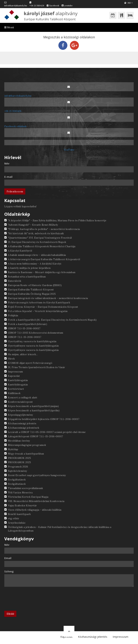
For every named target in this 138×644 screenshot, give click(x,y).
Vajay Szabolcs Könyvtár (22, 505)
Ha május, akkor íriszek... (23, 354)
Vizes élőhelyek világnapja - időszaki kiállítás (35, 510)
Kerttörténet (16, 389)
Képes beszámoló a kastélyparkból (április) (34, 410)
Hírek (11, 359)
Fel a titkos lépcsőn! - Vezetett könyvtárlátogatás (38, 311)
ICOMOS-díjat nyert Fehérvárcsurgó (30, 363)
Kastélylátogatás (18, 380)
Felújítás (13, 315)
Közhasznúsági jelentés (22, 423)
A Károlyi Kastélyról (20, 251)
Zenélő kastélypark (19, 514)
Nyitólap (13, 449)
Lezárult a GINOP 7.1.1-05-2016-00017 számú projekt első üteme (47, 432)
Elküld (10, 614)
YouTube (69, 150)
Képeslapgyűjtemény (20, 415)
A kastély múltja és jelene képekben (29, 268)
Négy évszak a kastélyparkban (26, 454)
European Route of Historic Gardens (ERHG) (35, 285)
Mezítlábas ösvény (19, 441)
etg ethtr (14, 518)
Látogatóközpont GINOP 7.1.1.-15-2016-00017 (35, 436)
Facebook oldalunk (15, 126)
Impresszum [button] (120, 637)
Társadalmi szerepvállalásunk (25, 488)
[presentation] (32, 600)
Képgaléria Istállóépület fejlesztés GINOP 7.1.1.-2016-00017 (44, 419)
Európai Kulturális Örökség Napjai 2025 (32, 294)
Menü (9, 27)
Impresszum (15, 372)
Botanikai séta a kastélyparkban (27, 277)
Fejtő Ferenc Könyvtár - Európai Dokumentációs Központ (43, 307)
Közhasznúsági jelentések (24, 428)
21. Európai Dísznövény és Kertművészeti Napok (37, 242)
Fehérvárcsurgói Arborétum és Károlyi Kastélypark (39, 302)
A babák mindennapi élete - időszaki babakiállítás (37, 255)
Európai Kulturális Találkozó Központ (31, 290)
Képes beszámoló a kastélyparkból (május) (33, 406)
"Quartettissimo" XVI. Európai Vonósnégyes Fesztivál (40, 238)
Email (8, 558)
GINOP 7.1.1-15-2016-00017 (24, 328)
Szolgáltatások (17, 480)
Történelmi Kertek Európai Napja (28, 497)
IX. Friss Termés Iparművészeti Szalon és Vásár (36, 367)
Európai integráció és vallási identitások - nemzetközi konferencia (48, 298)
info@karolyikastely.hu (16, 5)
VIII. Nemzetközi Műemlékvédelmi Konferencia (36, 501)
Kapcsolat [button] (66, 637)
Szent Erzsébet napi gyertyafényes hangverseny (37, 475)
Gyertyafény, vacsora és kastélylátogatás (32, 341)
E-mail (8, 177)
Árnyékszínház (17, 523)
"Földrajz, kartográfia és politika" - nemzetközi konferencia (44, 229)
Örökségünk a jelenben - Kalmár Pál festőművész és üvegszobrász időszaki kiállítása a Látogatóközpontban (60, 529)
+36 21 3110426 (37, 5)
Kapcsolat (14, 376)
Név (7, 163)
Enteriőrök (15, 281)
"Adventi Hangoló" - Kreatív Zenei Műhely (33, 225)
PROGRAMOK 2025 (19, 458)
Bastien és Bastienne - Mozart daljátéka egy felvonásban (42, 272)
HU (129, 3)
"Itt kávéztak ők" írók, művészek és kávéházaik (36, 233)
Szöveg (9, 571)
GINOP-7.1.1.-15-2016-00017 (25, 337)
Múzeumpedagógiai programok (27, 445)
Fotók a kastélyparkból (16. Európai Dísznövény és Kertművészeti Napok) (52, 320)
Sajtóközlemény (17, 471)
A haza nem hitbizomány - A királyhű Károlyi (34, 264)
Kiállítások (14, 393)
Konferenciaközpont (20, 402)
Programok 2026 (18, 467)
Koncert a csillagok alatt (23, 397)
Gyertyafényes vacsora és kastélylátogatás (33, 346)
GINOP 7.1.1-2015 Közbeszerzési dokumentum (35, 333)
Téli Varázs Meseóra (20, 492)
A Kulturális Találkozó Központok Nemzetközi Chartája (42, 246)
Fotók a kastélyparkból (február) (27, 324)
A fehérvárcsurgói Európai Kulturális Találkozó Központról (44, 259)
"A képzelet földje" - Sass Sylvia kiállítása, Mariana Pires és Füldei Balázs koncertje (57, 220)
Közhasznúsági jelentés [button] (93, 637)
